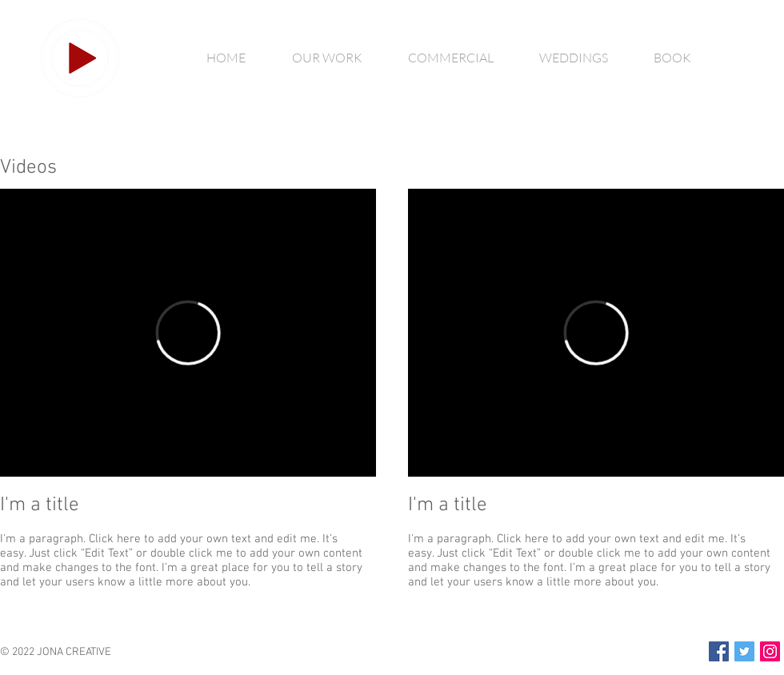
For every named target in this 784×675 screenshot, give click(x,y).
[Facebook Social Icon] (719, 651)
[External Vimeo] (188, 333)
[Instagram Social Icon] (770, 651)
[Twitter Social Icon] (744, 651)
